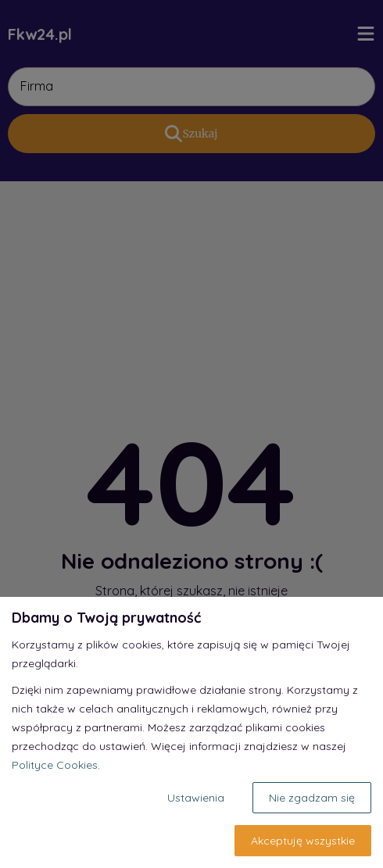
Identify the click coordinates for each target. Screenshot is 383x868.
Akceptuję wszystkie (303, 841)
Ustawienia (196, 798)
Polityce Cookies (55, 765)
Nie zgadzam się (312, 798)
